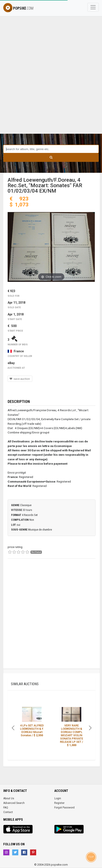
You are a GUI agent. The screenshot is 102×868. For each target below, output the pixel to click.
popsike (18, 8)
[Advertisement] (51, 80)
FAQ (6, 808)
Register (59, 803)
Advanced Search (14, 803)
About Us (9, 798)
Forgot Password (64, 808)
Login (58, 798)
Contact (8, 812)
